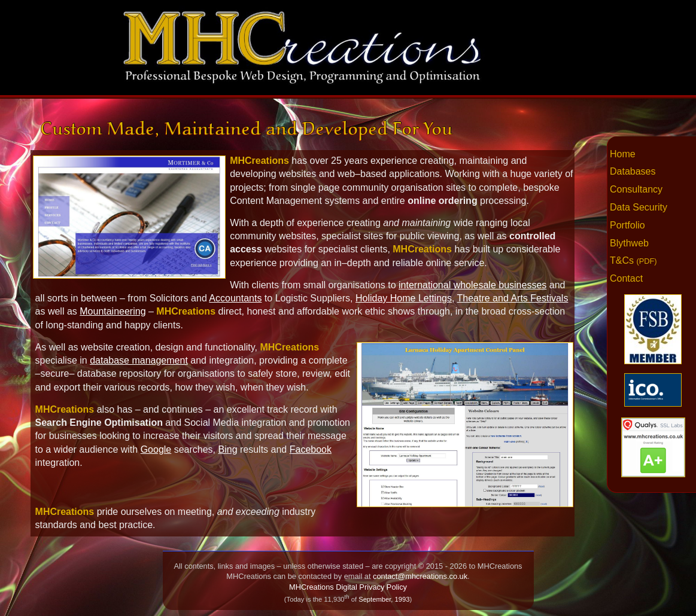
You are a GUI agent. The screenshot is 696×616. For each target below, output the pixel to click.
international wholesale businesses (472, 285)
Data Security (639, 207)
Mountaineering (113, 311)
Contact (626, 278)
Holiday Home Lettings (404, 298)
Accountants (235, 298)
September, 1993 (384, 599)
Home (623, 154)
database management (139, 360)
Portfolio (627, 225)
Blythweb (629, 243)
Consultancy (636, 189)
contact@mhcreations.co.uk (420, 576)
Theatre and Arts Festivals (513, 298)
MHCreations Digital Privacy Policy (348, 587)
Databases (633, 171)
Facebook (311, 449)
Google (156, 449)
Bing (228, 449)
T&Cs (633, 260)
